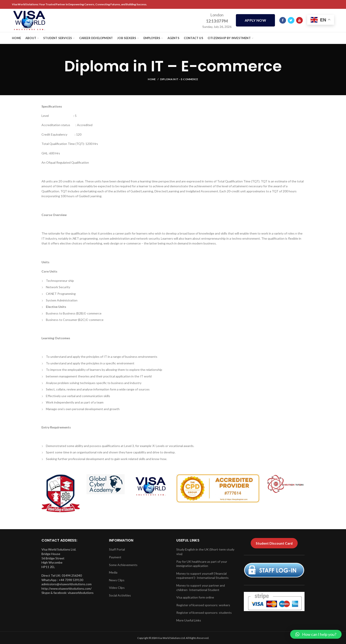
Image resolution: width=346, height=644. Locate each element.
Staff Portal (117, 549)
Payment (115, 557)
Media (113, 572)
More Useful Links (189, 620)
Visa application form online (195, 597)
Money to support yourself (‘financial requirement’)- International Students (202, 576)
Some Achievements (123, 565)
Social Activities (120, 595)
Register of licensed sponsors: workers (203, 605)
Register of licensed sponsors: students (204, 613)
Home (152, 79)
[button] (316, 634)
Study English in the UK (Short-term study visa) (205, 552)
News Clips (117, 580)
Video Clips (117, 588)
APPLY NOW (255, 20)
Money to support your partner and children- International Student (201, 588)
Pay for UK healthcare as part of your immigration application (202, 564)
